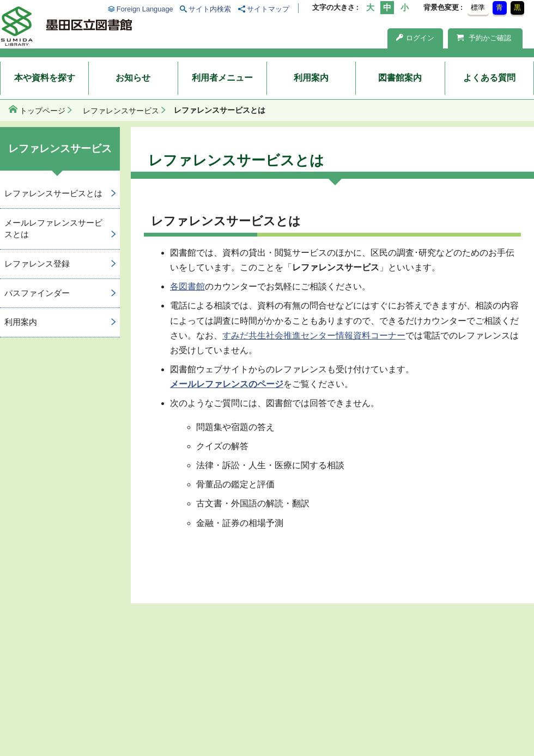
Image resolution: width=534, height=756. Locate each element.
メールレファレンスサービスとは (53, 228)
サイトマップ (268, 9)
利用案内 (311, 78)
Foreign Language (145, 9)
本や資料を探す (45, 78)
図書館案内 (400, 78)
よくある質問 (489, 78)
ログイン (415, 38)
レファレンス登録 (37, 264)
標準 (478, 7)
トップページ (43, 111)
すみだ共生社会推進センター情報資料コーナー (314, 335)
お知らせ (133, 78)
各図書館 (187, 286)
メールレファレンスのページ (227, 384)
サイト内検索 (210, 9)
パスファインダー (37, 293)
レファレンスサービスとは (53, 193)
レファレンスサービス (121, 111)
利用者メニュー (222, 78)
